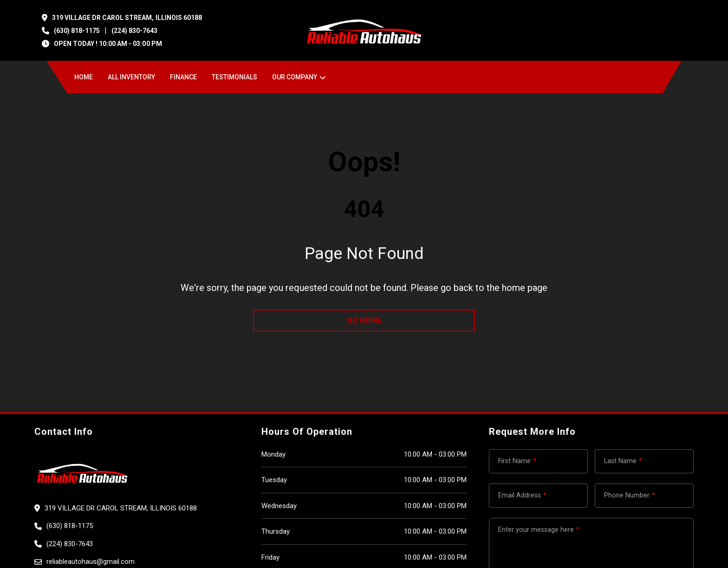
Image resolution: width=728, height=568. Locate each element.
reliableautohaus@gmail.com (91, 562)
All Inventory (131, 77)
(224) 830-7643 (134, 31)
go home (364, 320)
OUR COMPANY (295, 77)
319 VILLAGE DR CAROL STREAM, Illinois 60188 (127, 18)
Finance (183, 77)
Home (84, 77)
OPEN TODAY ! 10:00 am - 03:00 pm (108, 44)
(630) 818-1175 (77, 31)
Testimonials (234, 77)
